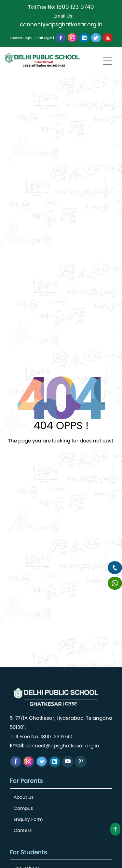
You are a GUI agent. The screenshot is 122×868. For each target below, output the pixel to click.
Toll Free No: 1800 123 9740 (41, 736)
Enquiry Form (28, 819)
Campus (23, 808)
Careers (23, 830)
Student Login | (22, 38)
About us (24, 797)
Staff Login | (45, 38)
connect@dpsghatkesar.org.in (61, 24)
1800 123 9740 (75, 7)
